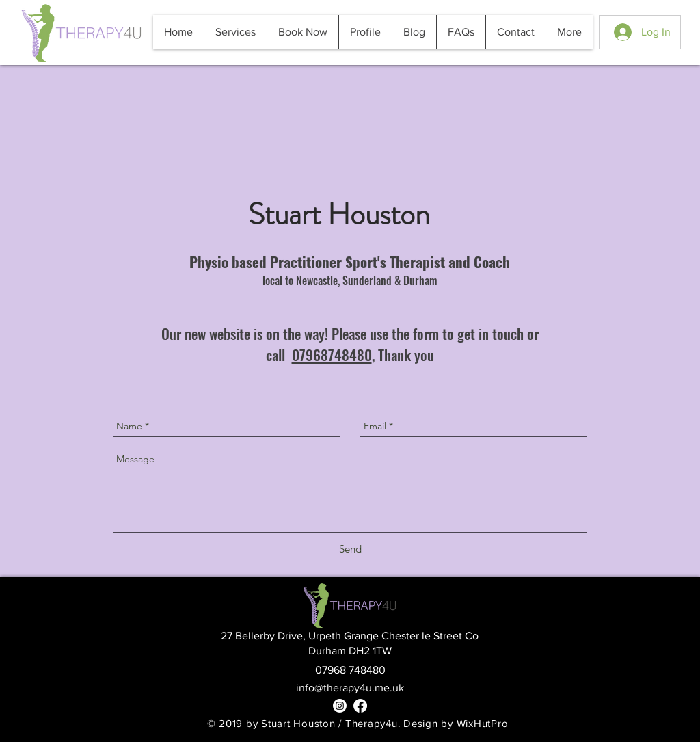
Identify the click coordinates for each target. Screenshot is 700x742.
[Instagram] (340, 706)
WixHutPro (481, 723)
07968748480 (332, 355)
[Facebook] (360, 706)
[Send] (350, 549)
